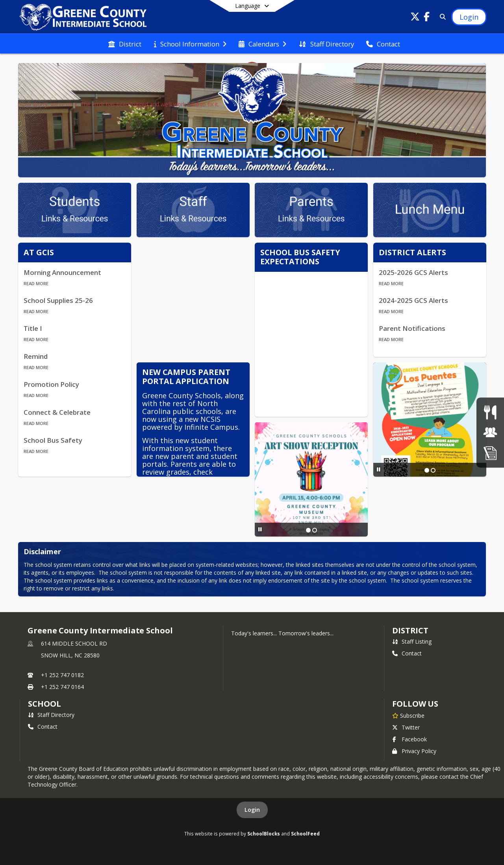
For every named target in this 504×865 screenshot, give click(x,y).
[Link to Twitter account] (415, 18)
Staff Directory (51, 715)
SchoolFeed (305, 833)
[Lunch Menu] (490, 412)
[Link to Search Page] (441, 17)
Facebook (409, 739)
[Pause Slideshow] (379, 469)
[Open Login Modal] (469, 17)
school (44, 704)
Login (252, 810)
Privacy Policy (414, 751)
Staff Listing (412, 641)
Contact (407, 653)
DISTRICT (410, 630)
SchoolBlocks (264, 833)
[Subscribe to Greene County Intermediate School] (408, 715)
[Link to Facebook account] (427, 18)
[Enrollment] (490, 453)
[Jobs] (490, 432)
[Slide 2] (433, 470)
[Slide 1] (427, 470)
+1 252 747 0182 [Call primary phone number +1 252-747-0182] (62, 675)
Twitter (406, 727)
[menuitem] (125, 43)
